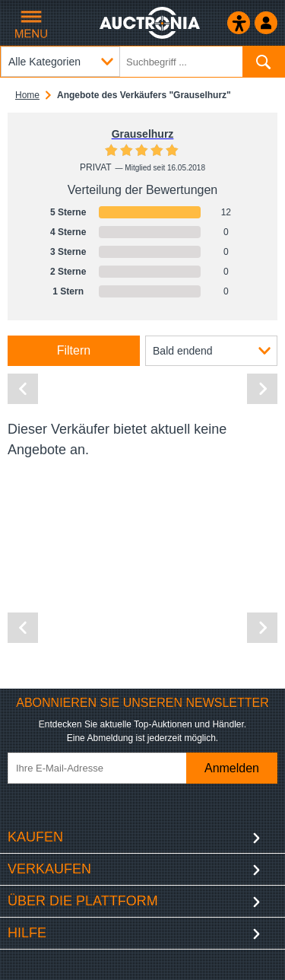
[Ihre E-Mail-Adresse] (109, 768)
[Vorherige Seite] (23, 389)
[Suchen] (263, 62)
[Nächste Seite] (262, 389)
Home (27, 95)
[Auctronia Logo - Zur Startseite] (151, 23)
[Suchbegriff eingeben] (142, 62)
